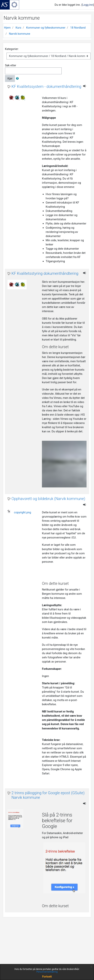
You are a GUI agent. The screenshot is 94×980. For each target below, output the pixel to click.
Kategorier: (12, 49)
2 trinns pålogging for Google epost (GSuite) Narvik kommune (48, 795)
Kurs (18, 28)
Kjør (10, 79)
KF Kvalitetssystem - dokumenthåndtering (46, 87)
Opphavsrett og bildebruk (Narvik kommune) (48, 499)
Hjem (7, 28)
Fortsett (47, 977)
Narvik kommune (20, 34)
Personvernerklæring (47, 972)
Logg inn (88, 5)
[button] (18, 79)
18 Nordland (78, 28)
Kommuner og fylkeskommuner (46, 28)
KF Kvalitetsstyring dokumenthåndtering (45, 274)
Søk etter (11, 65)
